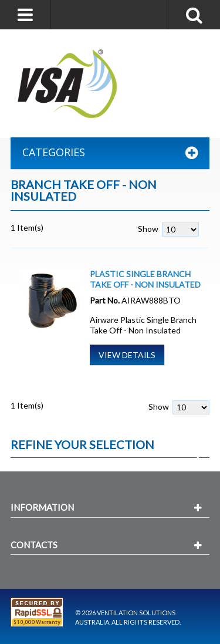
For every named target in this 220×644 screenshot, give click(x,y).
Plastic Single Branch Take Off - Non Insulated (145, 279)
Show (148, 229)
